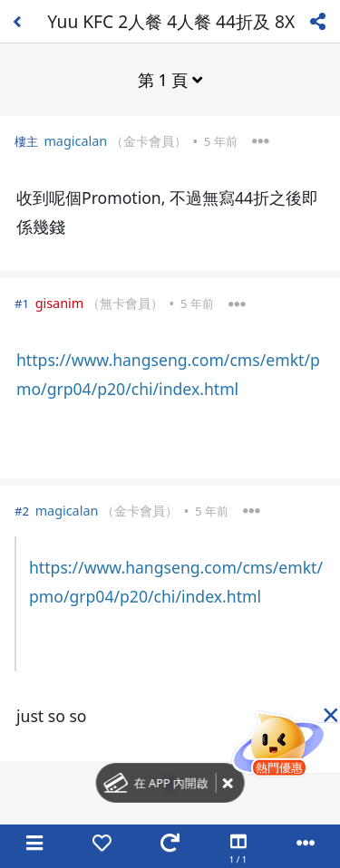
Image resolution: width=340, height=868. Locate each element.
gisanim (60, 303)
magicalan (75, 141)
